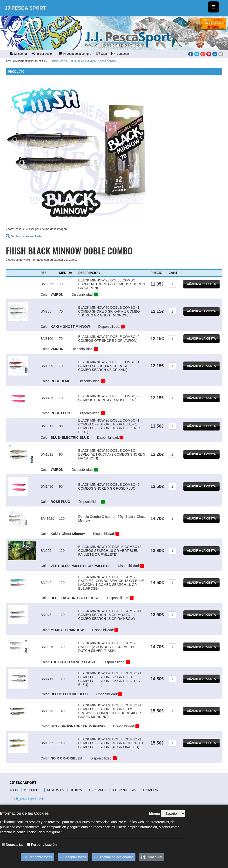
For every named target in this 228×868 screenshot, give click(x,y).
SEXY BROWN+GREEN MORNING (78, 726)
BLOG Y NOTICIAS (124, 790)
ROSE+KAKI (60, 381)
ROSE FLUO (60, 413)
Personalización (44, 845)
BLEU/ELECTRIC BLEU (69, 694)
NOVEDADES (55, 790)
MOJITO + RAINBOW (67, 630)
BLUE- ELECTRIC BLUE (70, 437)
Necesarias (15, 845)
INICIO (14, 790)
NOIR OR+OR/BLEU (66, 758)
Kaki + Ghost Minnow (68, 534)
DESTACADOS (97, 790)
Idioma (154, 813)
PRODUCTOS (33, 790)
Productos (59, 61)
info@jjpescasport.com (27, 798)
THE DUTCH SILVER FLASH (73, 662)
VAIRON (57, 294)
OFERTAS (76, 790)
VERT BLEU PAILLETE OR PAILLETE (80, 566)
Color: (45, 294)
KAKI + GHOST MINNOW (70, 327)
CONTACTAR (150, 790)
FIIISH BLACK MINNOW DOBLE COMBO (93, 61)
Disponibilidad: (83, 294)
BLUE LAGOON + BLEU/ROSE (75, 598)
